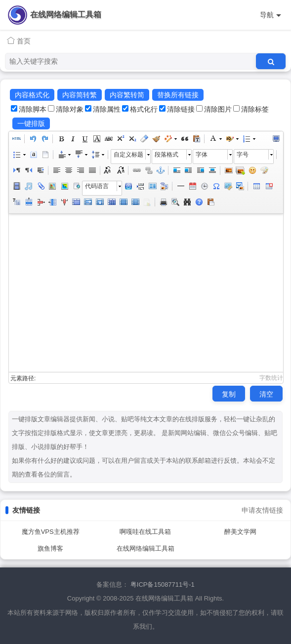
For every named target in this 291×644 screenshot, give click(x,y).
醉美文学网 (240, 532)
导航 (270, 15)
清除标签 (255, 109)
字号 (243, 155)
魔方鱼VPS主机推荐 (51, 532)
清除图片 (218, 109)
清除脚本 (33, 109)
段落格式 (166, 155)
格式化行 (144, 109)
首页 (19, 41)
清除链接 (181, 109)
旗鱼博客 (50, 548)
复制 (229, 394)
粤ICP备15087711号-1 (163, 584)
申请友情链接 (262, 510)
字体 (202, 155)
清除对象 (70, 109)
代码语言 (97, 186)
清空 (266, 394)
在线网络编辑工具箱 (66, 15)
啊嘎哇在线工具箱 (145, 532)
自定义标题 (128, 155)
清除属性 (107, 109)
